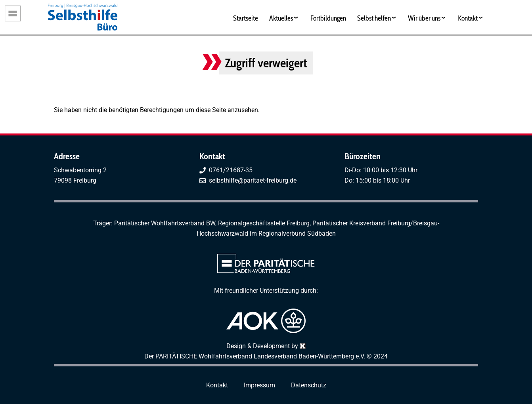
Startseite (246, 18)
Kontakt (468, 18)
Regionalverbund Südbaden (297, 233)
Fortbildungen (328, 18)
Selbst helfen (374, 18)
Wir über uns (424, 18)
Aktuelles (281, 18)
